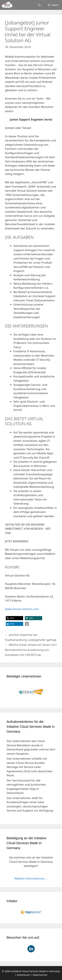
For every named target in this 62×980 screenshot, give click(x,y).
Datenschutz (40, 975)
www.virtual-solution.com (22, 609)
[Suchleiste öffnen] (39, 5)
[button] (14, 618)
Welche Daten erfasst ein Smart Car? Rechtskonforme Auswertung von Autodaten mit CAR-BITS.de (31, 650)
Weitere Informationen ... (31, 878)
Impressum (23, 975)
